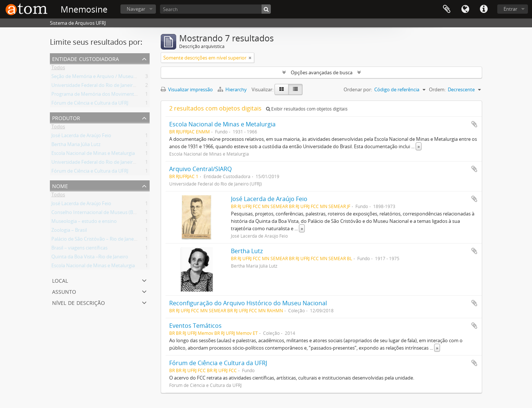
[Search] (215, 9)
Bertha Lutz (247, 251)
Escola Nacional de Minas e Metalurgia (93, 154)
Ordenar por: (358, 89)
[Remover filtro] (250, 58)
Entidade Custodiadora (86, 58)
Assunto (64, 291)
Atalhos (484, 9)
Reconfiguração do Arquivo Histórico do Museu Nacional (248, 303)
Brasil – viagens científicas (79, 249)
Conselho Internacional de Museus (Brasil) (97, 214)
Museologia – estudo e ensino (84, 222)
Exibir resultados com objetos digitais (307, 109)
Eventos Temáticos (195, 326)
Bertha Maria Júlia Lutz (76, 146)
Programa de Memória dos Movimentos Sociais (103, 95)
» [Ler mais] (419, 146)
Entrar (510, 9)
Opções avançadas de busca (322, 72)
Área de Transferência (447, 9)
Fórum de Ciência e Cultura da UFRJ (90, 104)
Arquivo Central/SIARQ (200, 169)
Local (60, 280)
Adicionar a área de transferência (474, 124)
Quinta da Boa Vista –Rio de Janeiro (90, 258)
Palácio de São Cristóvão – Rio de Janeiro (96, 240)
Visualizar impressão (187, 89)
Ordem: (437, 89)
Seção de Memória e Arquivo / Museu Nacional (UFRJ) (110, 78)
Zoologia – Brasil (69, 231)
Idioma (465, 9)
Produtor (66, 117)
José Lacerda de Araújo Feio (81, 137)
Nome (60, 185)
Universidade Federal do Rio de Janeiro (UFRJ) (100, 86)
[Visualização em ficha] (282, 89)
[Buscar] (266, 9)
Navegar (136, 9)
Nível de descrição (79, 302)
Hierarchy (233, 89)
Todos (58, 69)
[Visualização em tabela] (295, 89)
